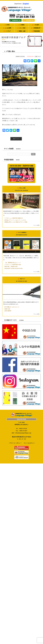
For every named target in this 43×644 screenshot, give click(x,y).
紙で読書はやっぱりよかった (12, 307)
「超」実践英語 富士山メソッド (13, 263)
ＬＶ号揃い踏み (10, 51)
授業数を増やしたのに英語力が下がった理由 (16, 222)
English (26, 4)
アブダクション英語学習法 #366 (13, 265)
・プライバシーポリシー (15, 443)
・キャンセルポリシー (29, 443)
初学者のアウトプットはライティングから (15, 220)
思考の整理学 (8, 311)
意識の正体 (7, 309)
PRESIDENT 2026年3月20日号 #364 (14, 269)
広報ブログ (38, 56)
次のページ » (16, 139)
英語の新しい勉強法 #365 (11, 267)
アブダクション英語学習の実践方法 (14, 218)
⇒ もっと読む (36, 225)
